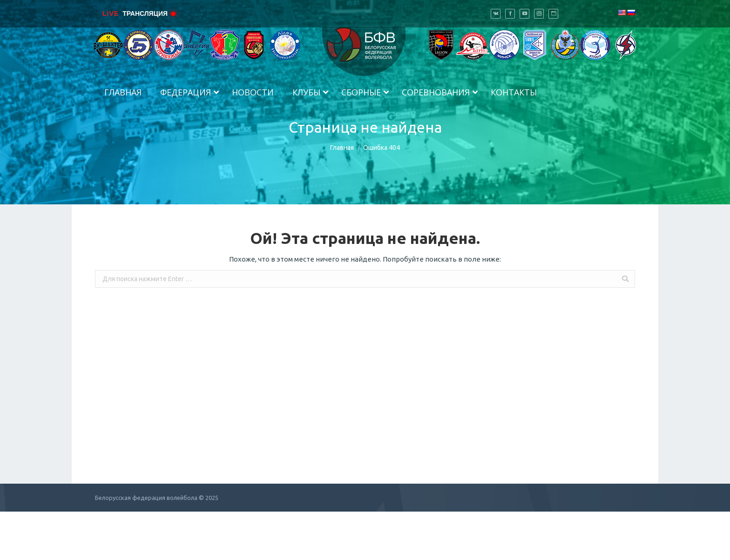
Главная (342, 148)
